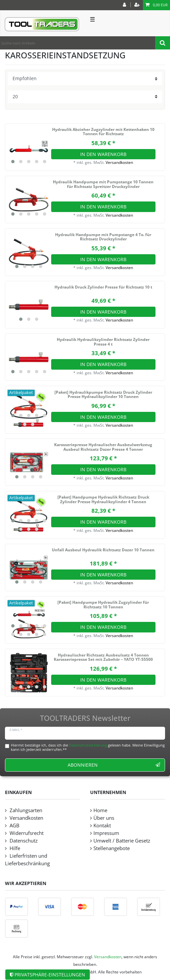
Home (100, 810)
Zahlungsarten (25, 810)
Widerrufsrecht (26, 833)
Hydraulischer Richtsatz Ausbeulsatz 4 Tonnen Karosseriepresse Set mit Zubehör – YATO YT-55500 (103, 658)
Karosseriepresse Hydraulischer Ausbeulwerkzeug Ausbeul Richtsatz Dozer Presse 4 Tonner (103, 447)
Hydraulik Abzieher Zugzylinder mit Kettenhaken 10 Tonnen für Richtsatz (103, 132)
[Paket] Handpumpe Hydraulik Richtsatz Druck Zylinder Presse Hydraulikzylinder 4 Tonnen (103, 500)
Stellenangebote (112, 848)
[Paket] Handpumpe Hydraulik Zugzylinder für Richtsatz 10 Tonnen (103, 605)
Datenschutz (23, 841)
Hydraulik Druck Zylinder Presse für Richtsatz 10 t (103, 287)
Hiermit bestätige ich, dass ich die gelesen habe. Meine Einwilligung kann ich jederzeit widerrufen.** (88, 747)
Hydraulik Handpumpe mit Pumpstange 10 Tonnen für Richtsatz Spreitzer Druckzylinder (103, 184)
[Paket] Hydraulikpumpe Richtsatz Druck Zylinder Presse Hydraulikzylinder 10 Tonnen (103, 395)
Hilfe (14, 848)
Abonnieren (114, 765)
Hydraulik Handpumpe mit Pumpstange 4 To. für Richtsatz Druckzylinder (103, 237)
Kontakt (102, 826)
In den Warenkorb (103, 154)
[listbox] (29, 147)
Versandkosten (119, 162)
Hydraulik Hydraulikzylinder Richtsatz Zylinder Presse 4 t (103, 342)
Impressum (106, 833)
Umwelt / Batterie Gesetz (122, 841)
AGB (14, 826)
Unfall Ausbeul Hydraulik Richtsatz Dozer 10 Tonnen (103, 550)
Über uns (104, 818)
